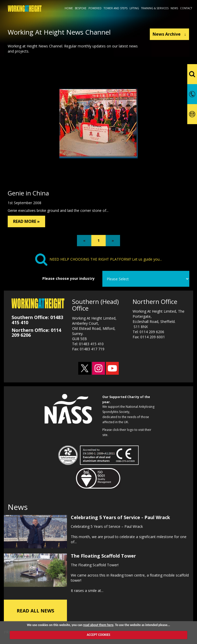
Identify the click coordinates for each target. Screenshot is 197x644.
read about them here (98, 625)
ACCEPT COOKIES (98, 635)
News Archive (169, 34)
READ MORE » (26, 221)
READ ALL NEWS (35, 609)
